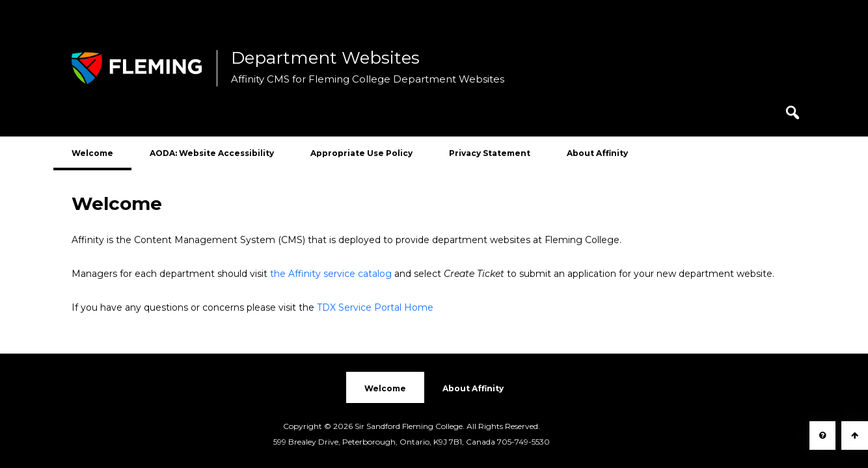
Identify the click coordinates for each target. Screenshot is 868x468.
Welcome (92, 153)
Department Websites (325, 58)
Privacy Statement (490, 153)
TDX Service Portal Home (375, 307)
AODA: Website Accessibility (212, 153)
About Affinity (597, 153)
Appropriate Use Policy (361, 153)
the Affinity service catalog (331, 274)
